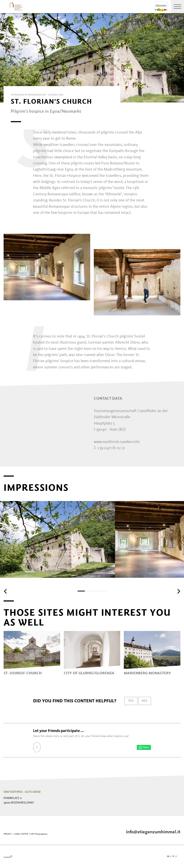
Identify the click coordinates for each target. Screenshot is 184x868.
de (168, 856)
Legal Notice (21, 834)
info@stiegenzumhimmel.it (153, 832)
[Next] (178, 591)
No (145, 701)
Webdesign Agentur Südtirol (8, 857)
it (174, 856)
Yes (131, 701)
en (179, 856)
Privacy (8, 834)
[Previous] (6, 591)
